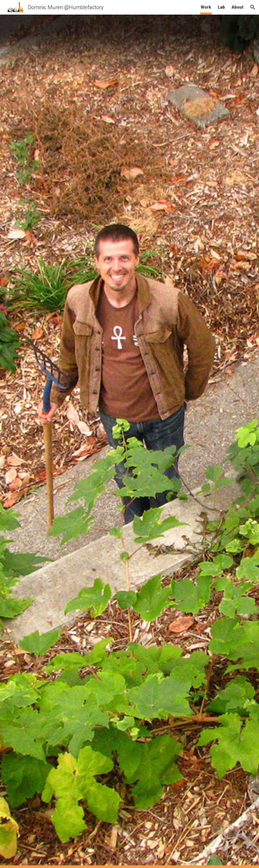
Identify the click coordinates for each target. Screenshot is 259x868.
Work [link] (206, 7)
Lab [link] (221, 7)
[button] (253, 7)
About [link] (238, 7)
